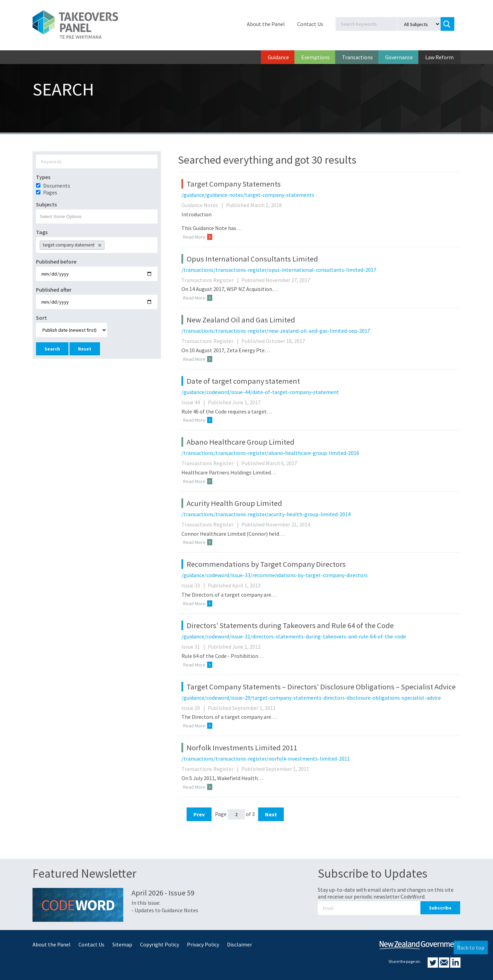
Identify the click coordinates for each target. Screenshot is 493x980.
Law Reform (439, 57)
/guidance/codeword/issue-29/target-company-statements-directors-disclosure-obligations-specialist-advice (311, 698)
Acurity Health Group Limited (234, 503)
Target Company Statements (234, 184)
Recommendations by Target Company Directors (266, 564)
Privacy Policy (203, 944)
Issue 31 (194, 647)
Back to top (471, 947)
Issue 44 (194, 402)
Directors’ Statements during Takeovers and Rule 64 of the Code (290, 625)
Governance (399, 57)
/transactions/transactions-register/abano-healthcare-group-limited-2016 (270, 453)
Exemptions (315, 57)
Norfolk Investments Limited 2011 (242, 748)
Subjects (46, 204)
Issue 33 (194, 585)
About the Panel (266, 24)
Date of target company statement (243, 381)
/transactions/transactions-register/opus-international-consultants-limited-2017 (279, 270)
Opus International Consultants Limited (252, 259)
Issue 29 (194, 708)
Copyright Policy (160, 944)
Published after (54, 290)
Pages (50, 192)
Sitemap (122, 944)
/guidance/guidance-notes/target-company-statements (248, 195)
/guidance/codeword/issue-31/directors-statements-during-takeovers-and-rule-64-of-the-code (294, 636)
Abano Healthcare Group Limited (241, 442)
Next (271, 814)
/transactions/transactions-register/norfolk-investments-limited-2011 (266, 759)
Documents (57, 186)
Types (43, 177)
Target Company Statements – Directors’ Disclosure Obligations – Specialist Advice (321, 687)
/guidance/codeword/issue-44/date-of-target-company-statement (260, 392)
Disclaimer (239, 944)
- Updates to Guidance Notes (165, 910)
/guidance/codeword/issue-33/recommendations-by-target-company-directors (275, 575)
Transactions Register (211, 280)
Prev (199, 814)
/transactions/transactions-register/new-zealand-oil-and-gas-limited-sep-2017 (276, 331)
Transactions (357, 57)
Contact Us (310, 24)
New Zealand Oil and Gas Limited (241, 320)
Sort (41, 318)
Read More (198, 237)
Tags (42, 232)
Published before (56, 262)
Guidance (278, 57)
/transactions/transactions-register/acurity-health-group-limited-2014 (266, 514)
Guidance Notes (203, 205)
